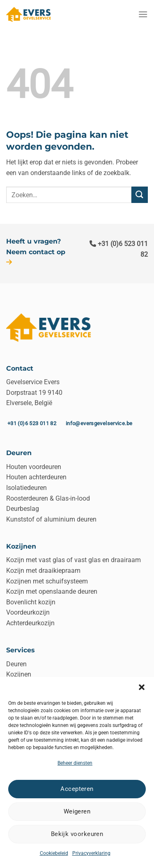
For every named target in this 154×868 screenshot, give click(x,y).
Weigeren (77, 811)
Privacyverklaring (91, 853)
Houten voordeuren (34, 467)
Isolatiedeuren (26, 488)
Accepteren (77, 789)
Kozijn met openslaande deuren (52, 591)
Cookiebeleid (54, 853)
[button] (142, 687)
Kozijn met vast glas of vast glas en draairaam (74, 560)
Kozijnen (19, 674)
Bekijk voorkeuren (77, 834)
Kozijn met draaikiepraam (43, 571)
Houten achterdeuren (36, 477)
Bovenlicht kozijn (31, 602)
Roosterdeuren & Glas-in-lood (48, 498)
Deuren (16, 664)
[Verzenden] (140, 195)
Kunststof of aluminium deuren (51, 519)
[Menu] (143, 14)
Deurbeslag (23, 509)
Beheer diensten (75, 763)
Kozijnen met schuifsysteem (47, 581)
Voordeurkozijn (28, 612)
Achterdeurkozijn (30, 623)
